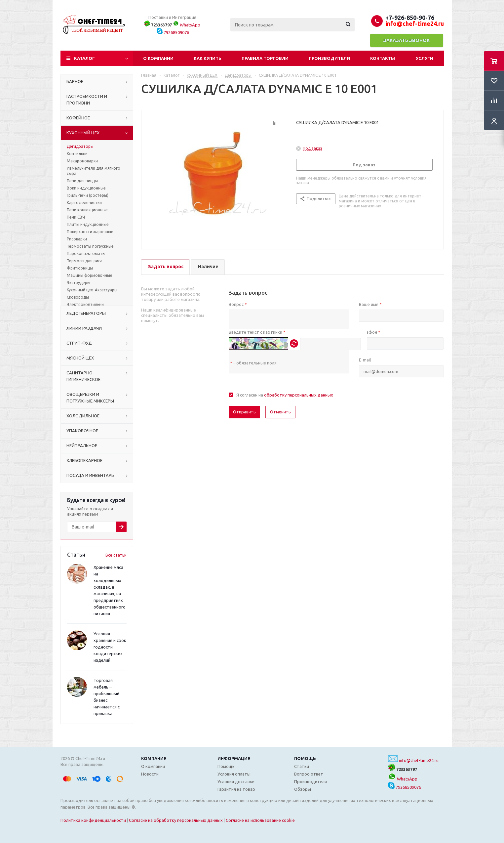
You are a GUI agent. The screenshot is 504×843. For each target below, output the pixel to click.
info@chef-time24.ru (419, 760)
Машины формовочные (90, 275)
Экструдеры (78, 283)
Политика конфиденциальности (93, 820)
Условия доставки (236, 781)
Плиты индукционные (88, 224)
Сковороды (78, 297)
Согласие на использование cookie (260, 820)
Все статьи (116, 555)
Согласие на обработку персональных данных (176, 820)
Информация (234, 758)
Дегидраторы (80, 146)
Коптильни (77, 154)
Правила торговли (265, 58)
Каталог (84, 58)
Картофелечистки (84, 203)
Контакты (383, 58)
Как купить (208, 58)
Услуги (425, 58)
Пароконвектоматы (86, 253)
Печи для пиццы (82, 181)
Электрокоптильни (85, 304)
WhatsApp (187, 25)
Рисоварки (77, 239)
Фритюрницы (80, 268)
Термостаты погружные (90, 246)
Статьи (302, 766)
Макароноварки (82, 161)
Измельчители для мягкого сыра (94, 171)
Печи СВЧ (76, 217)
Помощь (305, 758)
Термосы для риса (85, 261)
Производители (329, 58)
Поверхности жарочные (90, 232)
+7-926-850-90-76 (410, 18)
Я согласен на (285, 395)
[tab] (165, 267)
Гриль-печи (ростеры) (88, 195)
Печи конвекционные (87, 210)
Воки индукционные (86, 188)
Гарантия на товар (236, 789)
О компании (158, 58)
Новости (150, 774)
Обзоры (303, 789)
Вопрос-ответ (309, 774)
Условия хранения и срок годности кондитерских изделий (110, 647)
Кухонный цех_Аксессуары (92, 290)
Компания (154, 758)
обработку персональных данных (299, 395)
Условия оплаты (234, 774)
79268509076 (173, 32)
